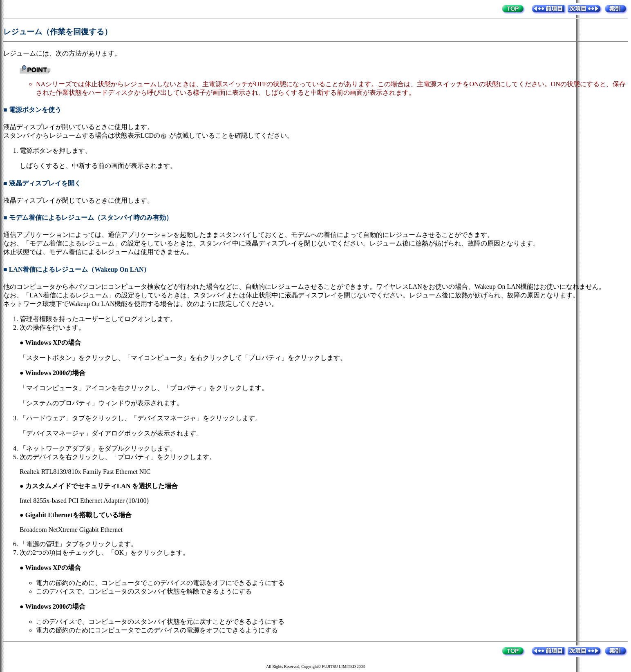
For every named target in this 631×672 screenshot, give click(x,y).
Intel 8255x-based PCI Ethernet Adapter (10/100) (84, 501)
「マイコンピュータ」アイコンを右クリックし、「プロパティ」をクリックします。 (144, 388)
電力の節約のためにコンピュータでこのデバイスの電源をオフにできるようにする (157, 630)
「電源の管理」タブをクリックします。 (78, 544)
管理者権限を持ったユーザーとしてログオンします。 (98, 319)
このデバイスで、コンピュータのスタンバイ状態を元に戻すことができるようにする (160, 622)
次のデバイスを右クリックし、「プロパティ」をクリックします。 (118, 457)
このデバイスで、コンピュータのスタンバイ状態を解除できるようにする (144, 591)
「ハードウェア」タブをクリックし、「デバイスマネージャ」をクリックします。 (141, 418)
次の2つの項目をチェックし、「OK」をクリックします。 (104, 553)
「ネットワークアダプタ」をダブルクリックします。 (98, 448)
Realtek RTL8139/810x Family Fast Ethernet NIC (85, 472)
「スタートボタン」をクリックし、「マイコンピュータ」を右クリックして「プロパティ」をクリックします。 (183, 358)
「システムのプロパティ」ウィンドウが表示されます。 (101, 403)
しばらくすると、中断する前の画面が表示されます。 (98, 166)
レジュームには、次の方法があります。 (62, 53)
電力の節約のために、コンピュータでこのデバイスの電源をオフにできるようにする (160, 583)
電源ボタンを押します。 (56, 151)
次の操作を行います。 (52, 327)
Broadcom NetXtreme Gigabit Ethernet (71, 530)
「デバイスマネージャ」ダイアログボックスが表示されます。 (111, 433)
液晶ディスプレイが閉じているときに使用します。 (78, 200)
